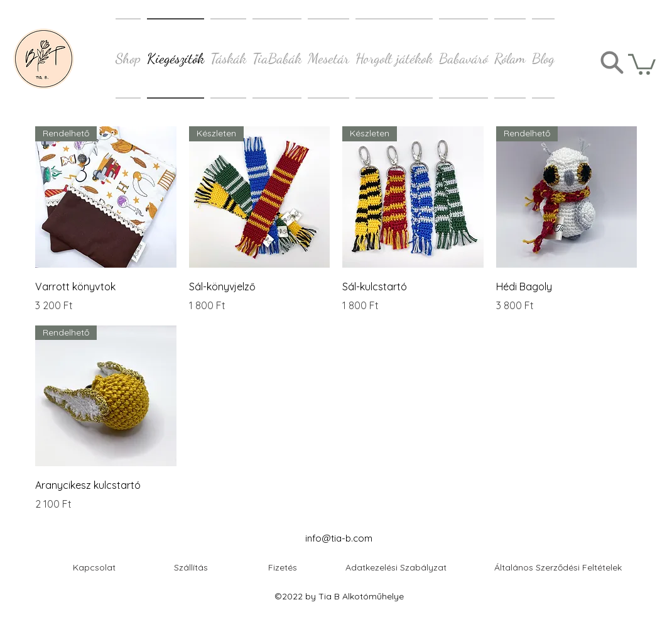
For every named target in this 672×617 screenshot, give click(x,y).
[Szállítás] (191, 567)
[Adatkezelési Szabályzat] (396, 567)
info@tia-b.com (339, 538)
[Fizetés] (283, 567)
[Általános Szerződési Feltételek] (558, 567)
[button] (642, 63)
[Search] (612, 63)
